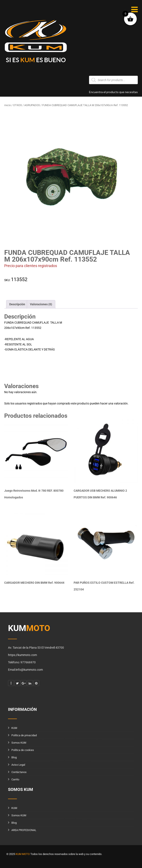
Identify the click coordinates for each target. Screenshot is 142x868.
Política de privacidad (24, 735)
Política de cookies (23, 750)
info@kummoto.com (24, 103)
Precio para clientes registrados (31, 266)
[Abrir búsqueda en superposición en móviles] (113, 80)
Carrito (15, 779)
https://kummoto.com (22, 655)
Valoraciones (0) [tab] (41, 304)
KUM (14, 728)
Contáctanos (19, 772)
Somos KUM (19, 743)
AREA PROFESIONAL (24, 830)
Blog (14, 757)
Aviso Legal (18, 765)
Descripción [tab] (17, 304)
